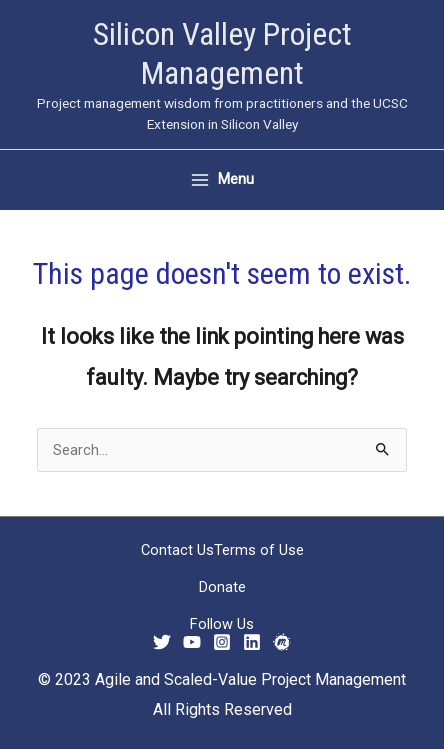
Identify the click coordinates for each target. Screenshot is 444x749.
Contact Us (177, 550)
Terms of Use (259, 550)
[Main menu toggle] (222, 179)
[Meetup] (282, 642)
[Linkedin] (252, 642)
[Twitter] (162, 642)
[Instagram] (222, 642)
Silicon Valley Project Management (222, 53)
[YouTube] (192, 642)
